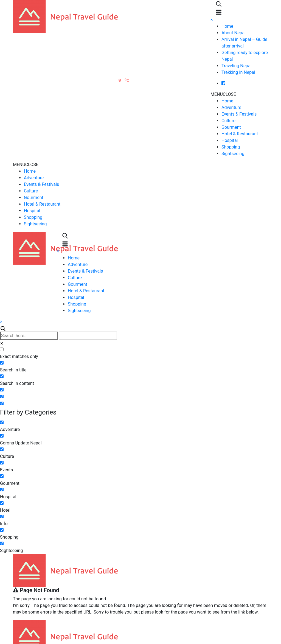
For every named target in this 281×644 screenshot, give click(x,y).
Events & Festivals (239, 114)
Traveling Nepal (237, 66)
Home (227, 26)
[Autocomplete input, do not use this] (88, 336)
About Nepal (234, 33)
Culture (228, 121)
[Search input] (29, 336)
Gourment (231, 127)
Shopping (231, 147)
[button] (223, 94)
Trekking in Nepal (238, 72)
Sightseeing (233, 154)
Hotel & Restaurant (240, 134)
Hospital (230, 140)
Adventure (231, 107)
